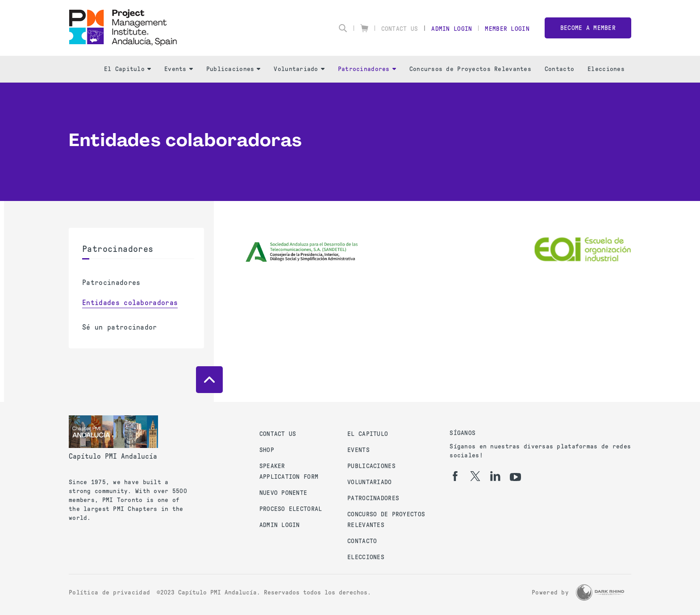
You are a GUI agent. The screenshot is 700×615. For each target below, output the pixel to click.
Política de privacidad (109, 592)
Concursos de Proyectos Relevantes (470, 69)
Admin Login (452, 29)
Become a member (588, 28)
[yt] (515, 477)
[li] (495, 476)
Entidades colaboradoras (130, 303)
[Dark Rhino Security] (600, 592)
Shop (267, 450)
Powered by (550, 592)
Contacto (559, 69)
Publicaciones (233, 69)
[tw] (475, 476)
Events (179, 69)
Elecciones (606, 69)
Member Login (507, 29)
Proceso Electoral (291, 509)
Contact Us (400, 29)
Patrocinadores (367, 69)
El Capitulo (127, 69)
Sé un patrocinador (120, 327)
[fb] (455, 476)
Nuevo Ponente (283, 493)
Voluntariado (299, 69)
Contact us (278, 434)
